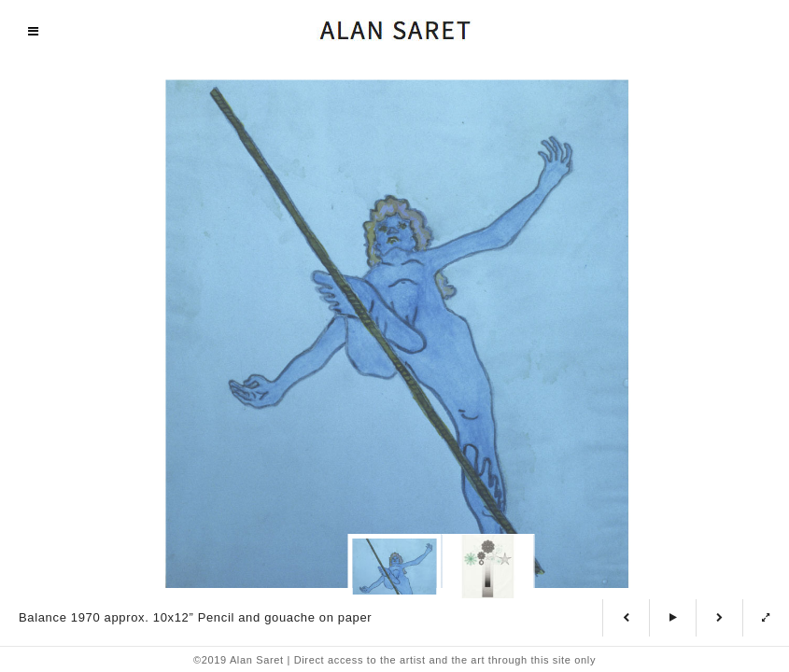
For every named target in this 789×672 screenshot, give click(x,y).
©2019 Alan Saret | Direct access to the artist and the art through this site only (394, 660)
